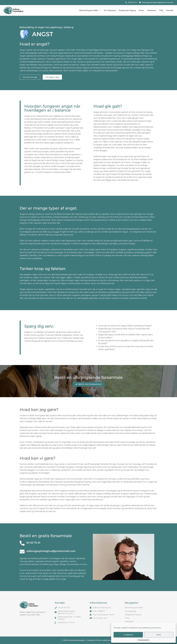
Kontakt (170, 10)
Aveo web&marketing (106, 640)
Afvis (159, 635)
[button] (30, 77)
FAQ (161, 10)
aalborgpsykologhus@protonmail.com (51, 551)
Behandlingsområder (90, 10)
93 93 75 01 (33, 543)
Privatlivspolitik (143, 640)
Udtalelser (152, 10)
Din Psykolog (110, 10)
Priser (141, 10)
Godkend (128, 635)
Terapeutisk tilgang (127, 10)
